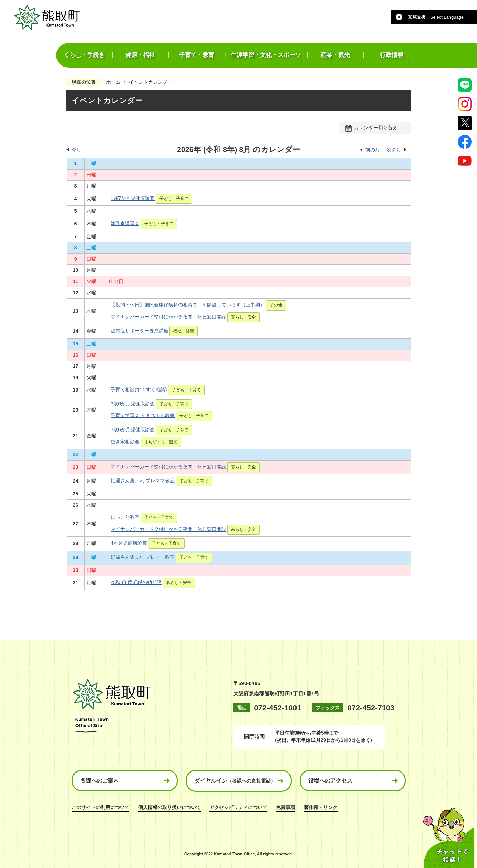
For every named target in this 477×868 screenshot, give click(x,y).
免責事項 (286, 807)
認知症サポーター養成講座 (139, 331)
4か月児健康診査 (129, 543)
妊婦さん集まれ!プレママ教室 (143, 481)
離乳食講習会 (125, 223)
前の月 (373, 150)
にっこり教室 (125, 517)
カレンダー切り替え (376, 128)
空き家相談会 (125, 442)
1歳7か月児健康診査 (133, 198)
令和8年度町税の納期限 (136, 582)
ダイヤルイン (235, 781)
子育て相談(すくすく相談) (139, 390)
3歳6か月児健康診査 (133, 404)
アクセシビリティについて (238, 807)
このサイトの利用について (101, 807)
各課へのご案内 (100, 781)
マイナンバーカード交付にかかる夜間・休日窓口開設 (168, 317)
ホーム (113, 82)
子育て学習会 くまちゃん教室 (143, 415)
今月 (76, 150)
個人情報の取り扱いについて (169, 807)
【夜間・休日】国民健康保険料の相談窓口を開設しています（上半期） (188, 305)
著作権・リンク (321, 807)
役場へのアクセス (330, 781)
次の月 (394, 150)
